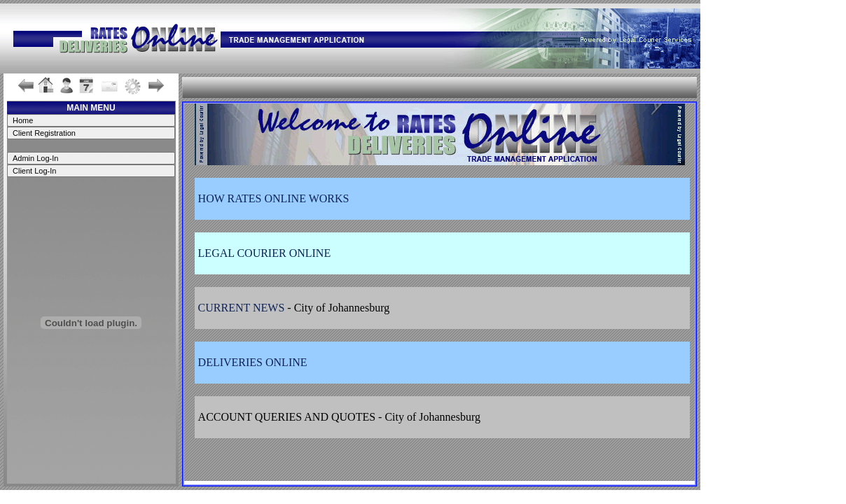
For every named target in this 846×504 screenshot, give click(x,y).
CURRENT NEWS (242, 308)
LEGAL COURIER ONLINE (265, 253)
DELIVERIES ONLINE (253, 362)
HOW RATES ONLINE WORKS (274, 198)
